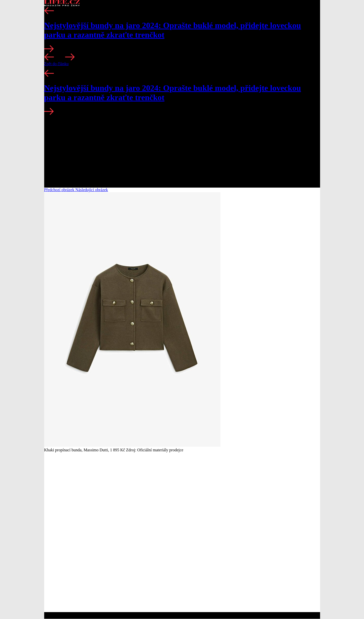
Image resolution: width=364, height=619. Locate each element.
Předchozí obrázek (60, 190)
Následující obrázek (92, 190)
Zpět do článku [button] (56, 64)
